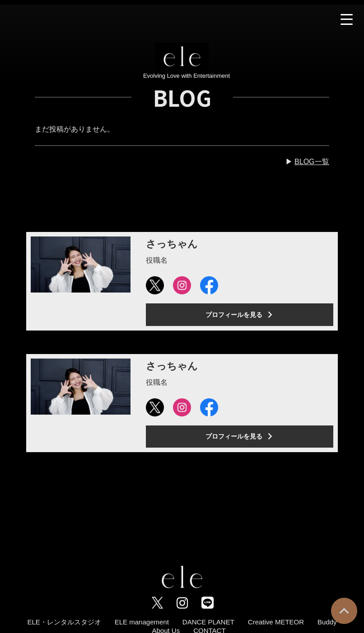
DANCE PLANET (208, 622)
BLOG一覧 (312, 162)
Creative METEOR (276, 622)
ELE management (142, 622)
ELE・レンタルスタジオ (64, 622)
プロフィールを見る (239, 315)
